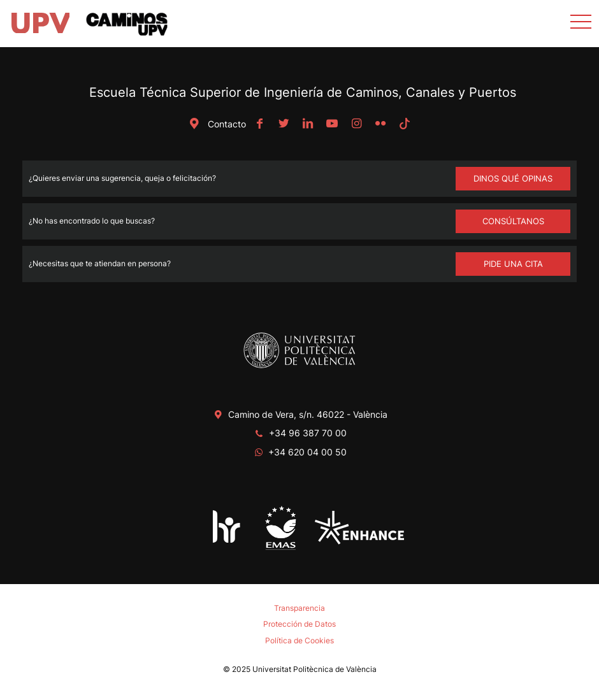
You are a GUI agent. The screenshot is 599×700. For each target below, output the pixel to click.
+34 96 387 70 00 (308, 433)
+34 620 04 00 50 (307, 452)
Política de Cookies (299, 640)
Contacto (215, 124)
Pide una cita (513, 264)
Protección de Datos (299, 624)
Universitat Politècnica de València (314, 669)
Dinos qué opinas (513, 178)
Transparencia (299, 608)
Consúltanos (513, 221)
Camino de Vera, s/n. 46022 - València (308, 414)
